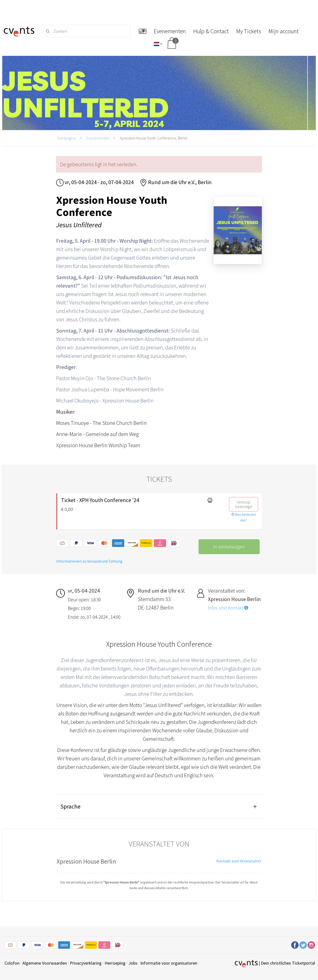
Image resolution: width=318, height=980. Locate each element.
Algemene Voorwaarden (45, 963)
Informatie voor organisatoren (169, 963)
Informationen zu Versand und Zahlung (89, 561)
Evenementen (98, 138)
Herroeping (115, 963)
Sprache (70, 806)
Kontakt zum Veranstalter (239, 861)
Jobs (133, 963)
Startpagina (66, 138)
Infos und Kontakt (228, 608)
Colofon (12, 963)
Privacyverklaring (86, 963)
